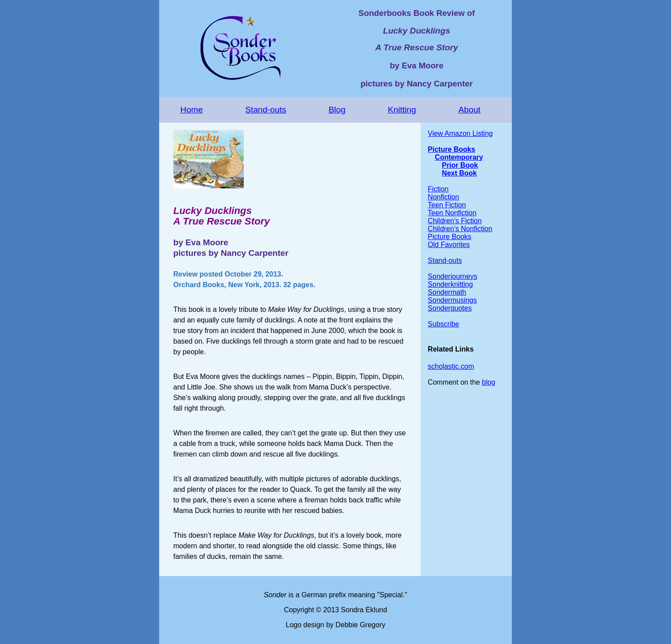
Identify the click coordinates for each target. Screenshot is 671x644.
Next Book (459, 173)
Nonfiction (443, 197)
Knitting (402, 110)
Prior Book (460, 165)
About (470, 110)
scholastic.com (451, 366)
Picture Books (451, 149)
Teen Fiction (447, 205)
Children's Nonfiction (460, 229)
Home (192, 110)
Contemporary (459, 157)
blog (488, 382)
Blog (337, 110)
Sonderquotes (450, 308)
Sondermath (447, 292)
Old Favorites (449, 245)
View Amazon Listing (460, 133)
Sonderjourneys (452, 276)
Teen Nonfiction (452, 213)
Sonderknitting (450, 284)
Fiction (438, 189)
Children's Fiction (455, 221)
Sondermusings (452, 300)
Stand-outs (266, 110)
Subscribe (443, 324)
